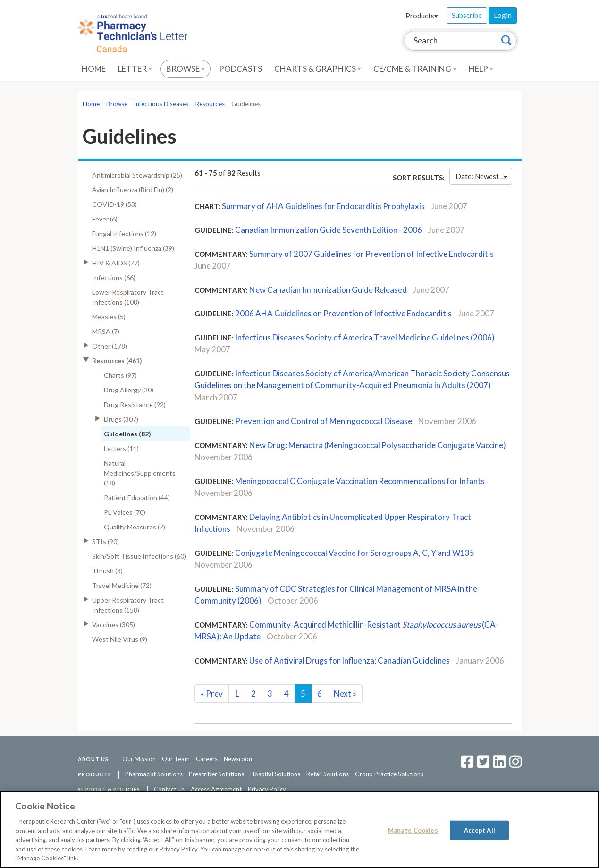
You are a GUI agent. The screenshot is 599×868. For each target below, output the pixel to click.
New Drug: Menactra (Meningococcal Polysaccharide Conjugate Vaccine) (378, 445)
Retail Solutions (328, 774)
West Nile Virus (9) (120, 639)
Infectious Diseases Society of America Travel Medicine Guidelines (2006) (365, 337)
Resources (210, 104)
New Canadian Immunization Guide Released (328, 290)
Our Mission (139, 759)
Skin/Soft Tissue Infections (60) (139, 556)
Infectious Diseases (161, 104)
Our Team (176, 759)
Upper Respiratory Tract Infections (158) (128, 605)
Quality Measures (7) (135, 527)
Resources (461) (117, 361)
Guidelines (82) (127, 434)
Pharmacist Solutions (154, 774)
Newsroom (239, 759)
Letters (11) (121, 448)
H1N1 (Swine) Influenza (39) (133, 248)
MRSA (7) (106, 331)
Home (94, 69)
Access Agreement (216, 789)
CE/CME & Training (415, 69)
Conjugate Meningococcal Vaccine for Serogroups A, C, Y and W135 (355, 553)
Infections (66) (114, 277)
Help (481, 69)
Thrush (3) (107, 571)
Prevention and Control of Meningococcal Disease (324, 421)
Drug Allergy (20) (129, 390)
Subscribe (467, 15)
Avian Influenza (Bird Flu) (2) (133, 190)
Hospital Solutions (275, 774)
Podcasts (240, 69)
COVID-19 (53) (114, 204)
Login (503, 15)
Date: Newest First (484, 176)
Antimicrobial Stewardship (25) (137, 175)
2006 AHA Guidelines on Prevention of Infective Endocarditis (343, 313)
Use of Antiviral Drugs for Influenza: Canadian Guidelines (350, 660)
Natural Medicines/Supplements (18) (140, 473)
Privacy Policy (267, 789)
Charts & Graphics (318, 69)
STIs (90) (105, 541)
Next (345, 694)
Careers (207, 759)
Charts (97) (120, 375)
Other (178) (110, 346)
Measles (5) (109, 317)
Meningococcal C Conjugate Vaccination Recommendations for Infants (360, 481)
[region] (299, 830)
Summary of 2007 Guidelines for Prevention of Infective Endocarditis (371, 254)
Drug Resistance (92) (135, 404)
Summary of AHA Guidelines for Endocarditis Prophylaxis (323, 206)
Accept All (480, 830)
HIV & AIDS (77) (116, 263)
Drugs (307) (121, 419)
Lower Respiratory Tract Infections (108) (128, 297)
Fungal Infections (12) (124, 234)
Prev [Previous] (212, 694)
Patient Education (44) (137, 498)
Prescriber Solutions (216, 774)
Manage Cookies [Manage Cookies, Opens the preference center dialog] (413, 830)
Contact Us (169, 789)
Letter (135, 69)
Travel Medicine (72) (122, 585)
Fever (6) (105, 219)
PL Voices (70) (125, 512)
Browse (186, 69)
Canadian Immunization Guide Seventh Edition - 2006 (329, 230)
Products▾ (422, 16)
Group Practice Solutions (389, 774)
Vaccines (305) (114, 625)
